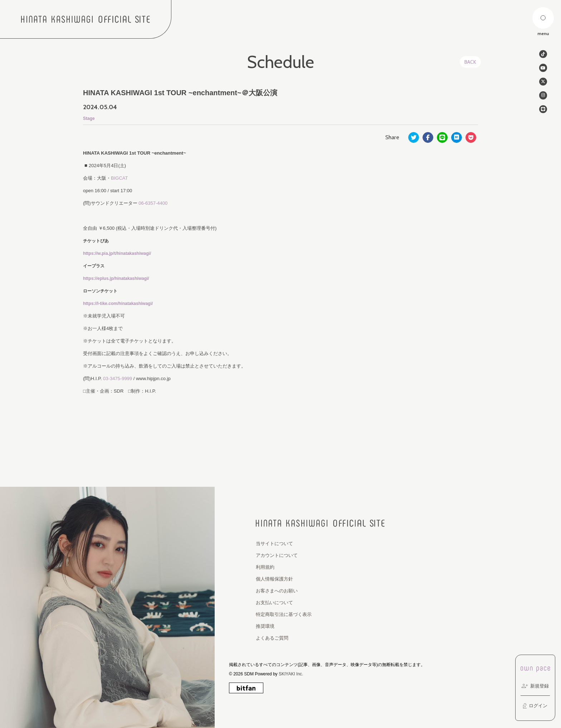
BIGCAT (119, 178)
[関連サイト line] (543, 112)
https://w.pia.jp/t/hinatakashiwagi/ (117, 253)
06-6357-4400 (153, 203)
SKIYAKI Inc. (291, 674)
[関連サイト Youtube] (543, 69)
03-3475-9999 (118, 378)
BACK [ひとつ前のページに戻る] (470, 62)
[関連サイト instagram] (543, 97)
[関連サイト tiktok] (543, 54)
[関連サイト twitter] (543, 83)
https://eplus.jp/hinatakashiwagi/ (116, 278)
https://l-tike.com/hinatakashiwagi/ (118, 304)
